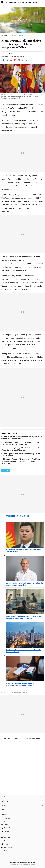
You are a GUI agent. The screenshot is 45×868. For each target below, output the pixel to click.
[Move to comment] (26, 60)
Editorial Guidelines (33, 738)
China (30, 124)
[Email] (23, 60)
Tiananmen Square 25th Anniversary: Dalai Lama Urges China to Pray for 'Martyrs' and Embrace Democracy (21, 461)
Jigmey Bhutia (8, 54)
